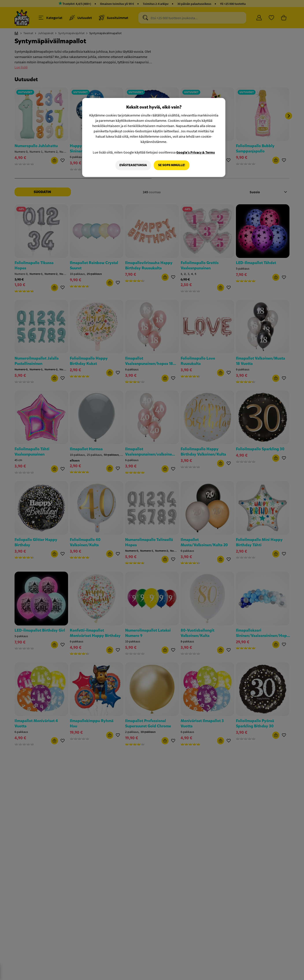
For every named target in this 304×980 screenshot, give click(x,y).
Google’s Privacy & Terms (196, 152)
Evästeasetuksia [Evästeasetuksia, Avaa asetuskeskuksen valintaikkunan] (133, 165)
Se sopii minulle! (172, 165)
